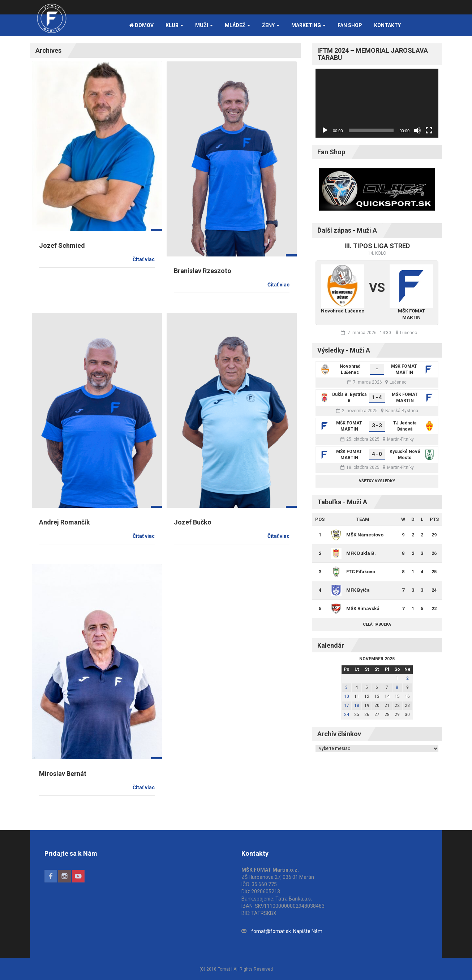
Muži (204, 25)
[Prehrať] (325, 130)
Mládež (237, 25)
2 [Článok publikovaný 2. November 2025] (407, 678)
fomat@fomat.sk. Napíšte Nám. (287, 931)
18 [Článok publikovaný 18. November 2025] (357, 705)
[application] (377, 103)
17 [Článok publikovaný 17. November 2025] (347, 705)
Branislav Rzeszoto (203, 271)
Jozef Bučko (193, 522)
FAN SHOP (350, 25)
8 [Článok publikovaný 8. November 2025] (397, 687)
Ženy (271, 25)
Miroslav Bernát (63, 774)
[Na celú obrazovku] (429, 130)
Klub (174, 25)
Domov (141, 25)
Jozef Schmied (62, 245)
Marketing (308, 25)
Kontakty (387, 25)
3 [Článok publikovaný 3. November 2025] (346, 687)
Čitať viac (144, 259)
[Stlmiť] (417, 130)
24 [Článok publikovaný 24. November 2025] (347, 715)
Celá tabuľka (377, 624)
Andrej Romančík (65, 522)
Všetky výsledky (377, 481)
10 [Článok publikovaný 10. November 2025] (347, 696)
